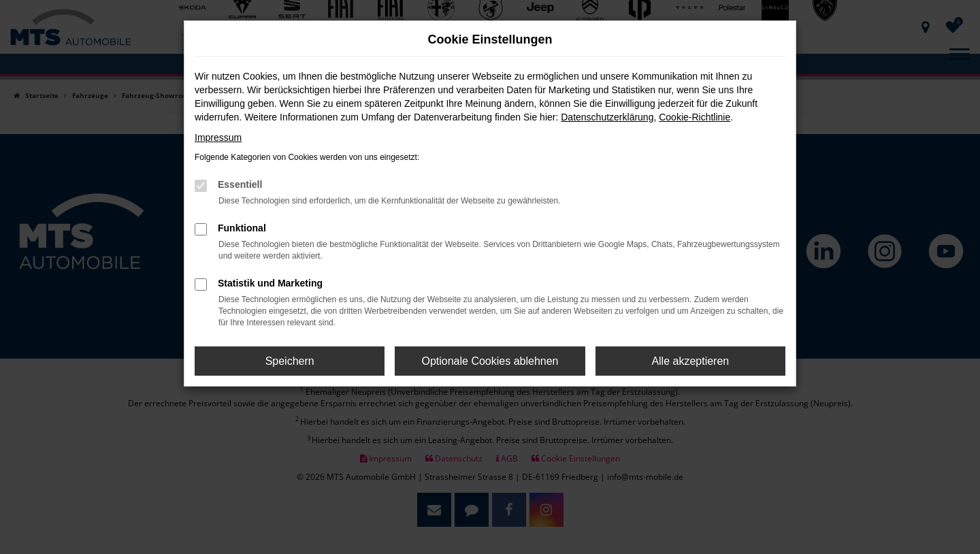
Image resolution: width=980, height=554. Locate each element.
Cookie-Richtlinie (695, 117)
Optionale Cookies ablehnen (490, 361)
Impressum (218, 137)
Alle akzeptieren (690, 361)
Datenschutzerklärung (607, 117)
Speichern (290, 361)
